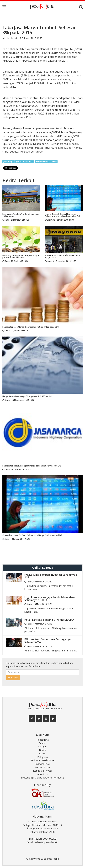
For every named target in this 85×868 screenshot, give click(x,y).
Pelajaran (42, 757)
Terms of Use (42, 767)
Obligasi (43, 746)
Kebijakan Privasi (42, 771)
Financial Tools (43, 764)
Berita (42, 750)
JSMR (18, 162)
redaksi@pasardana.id (46, 842)
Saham (53, 162)
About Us (42, 774)
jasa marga (8, 162)
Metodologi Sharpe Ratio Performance (43, 778)
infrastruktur (42, 162)
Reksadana (43, 740)
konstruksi (28, 162)
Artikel (43, 753)
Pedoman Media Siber (43, 760)
